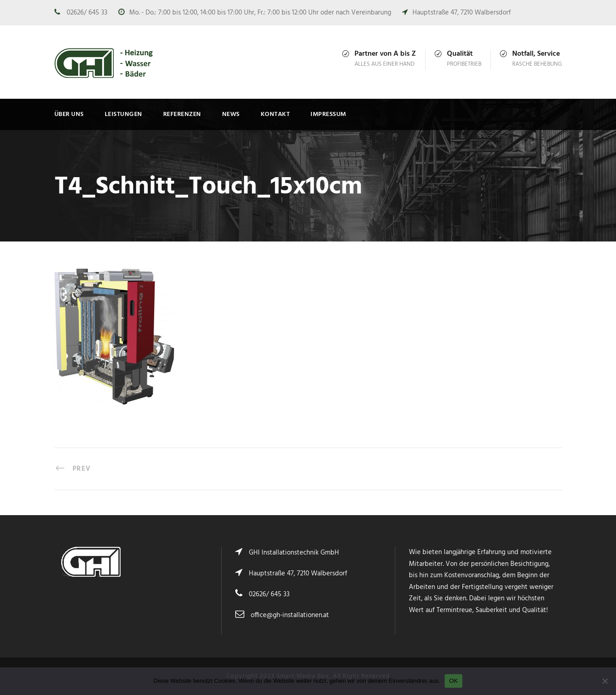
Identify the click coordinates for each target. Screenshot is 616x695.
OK (454, 681)
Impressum (328, 114)
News (231, 114)
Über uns (69, 114)
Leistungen (124, 114)
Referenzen (182, 114)
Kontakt (275, 114)
